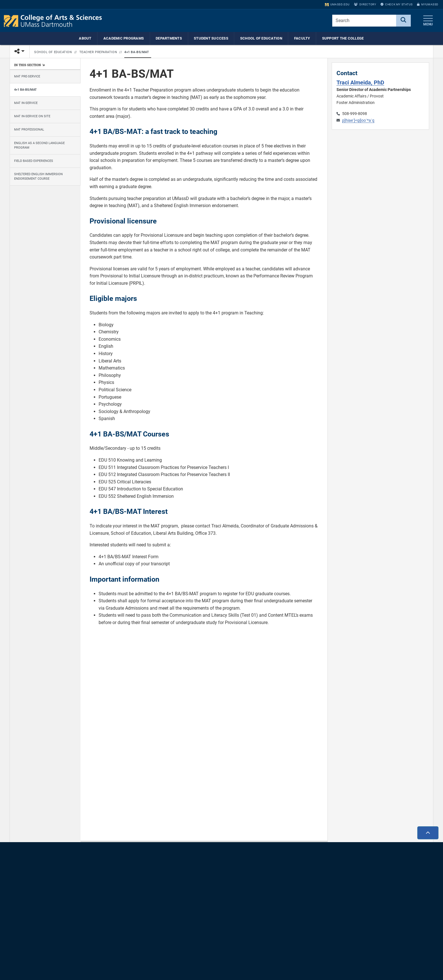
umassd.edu (337, 4)
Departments (169, 38)
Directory (365, 4)
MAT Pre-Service (27, 76)
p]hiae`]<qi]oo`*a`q (358, 120)
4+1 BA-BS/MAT (137, 52)
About (85, 38)
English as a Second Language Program (39, 145)
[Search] (403, 21)
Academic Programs (124, 38)
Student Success (211, 38)
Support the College (343, 38)
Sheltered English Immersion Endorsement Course (38, 176)
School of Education (261, 38)
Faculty (302, 38)
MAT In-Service (26, 103)
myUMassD (428, 4)
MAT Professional (29, 130)
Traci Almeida (360, 82)
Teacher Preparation (98, 52)
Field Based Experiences (34, 161)
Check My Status (397, 4)
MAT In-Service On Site (32, 116)
